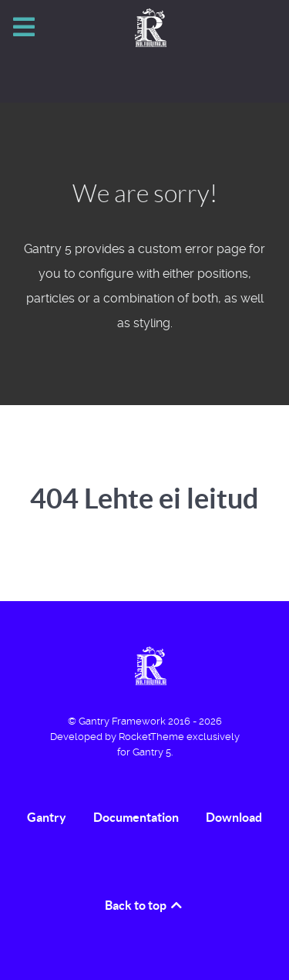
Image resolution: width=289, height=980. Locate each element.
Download (234, 817)
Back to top (144, 905)
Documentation (136, 817)
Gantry (47, 817)
